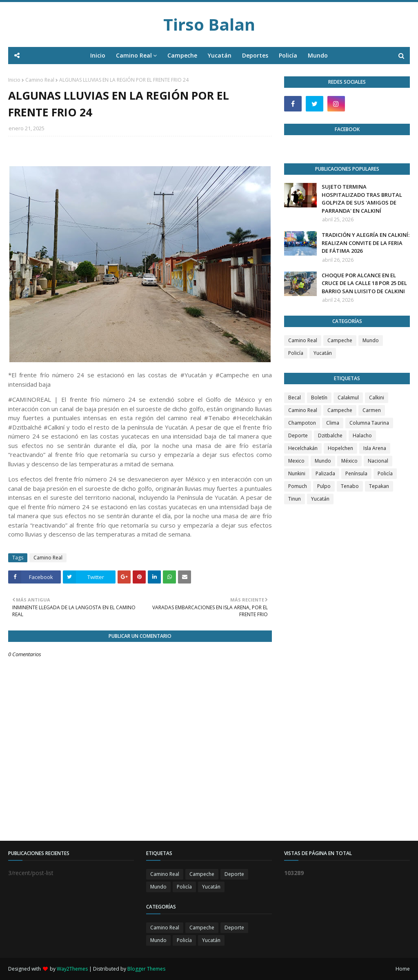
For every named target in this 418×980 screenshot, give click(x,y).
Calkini (377, 398)
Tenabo (350, 486)
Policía (296, 353)
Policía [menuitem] (288, 55)
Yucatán (323, 353)
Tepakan (379, 486)
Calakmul (348, 398)
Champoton (302, 423)
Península (356, 473)
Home (403, 969)
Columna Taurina (369, 423)
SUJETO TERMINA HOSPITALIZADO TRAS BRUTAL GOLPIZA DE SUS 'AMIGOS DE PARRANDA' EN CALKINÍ (362, 199)
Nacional (378, 461)
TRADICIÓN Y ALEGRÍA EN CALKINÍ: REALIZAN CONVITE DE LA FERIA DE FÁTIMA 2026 (366, 243)
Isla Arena (375, 448)
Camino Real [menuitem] (134, 55)
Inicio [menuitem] (98, 55)
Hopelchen (340, 448)
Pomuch (298, 486)
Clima (333, 423)
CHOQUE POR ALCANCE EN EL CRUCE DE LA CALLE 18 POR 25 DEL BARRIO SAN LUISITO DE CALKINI (364, 283)
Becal (295, 398)
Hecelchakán (303, 448)
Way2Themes (72, 969)
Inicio (14, 80)
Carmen (372, 410)
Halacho (362, 435)
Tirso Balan (209, 24)
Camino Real (40, 80)
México (349, 461)
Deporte (298, 435)
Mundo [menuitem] (318, 55)
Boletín (319, 398)
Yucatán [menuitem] (220, 55)
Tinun (295, 499)
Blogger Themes (146, 969)
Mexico (296, 461)
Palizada (325, 473)
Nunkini (297, 473)
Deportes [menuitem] (255, 55)
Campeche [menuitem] (182, 55)
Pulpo (324, 486)
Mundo (371, 340)
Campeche (340, 340)
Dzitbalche (330, 435)
